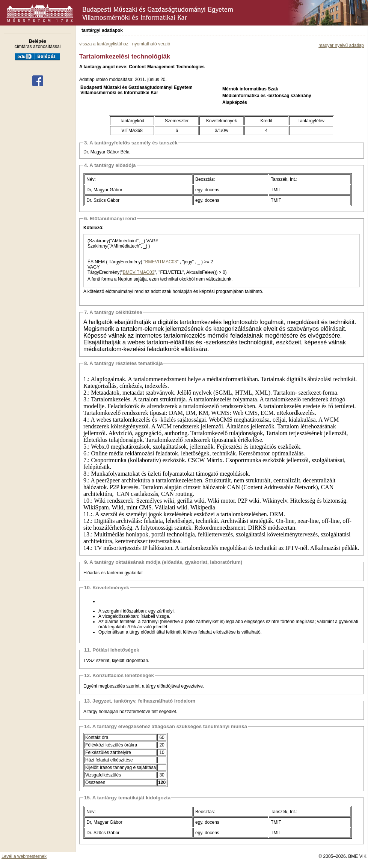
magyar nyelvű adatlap (341, 45)
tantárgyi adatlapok (102, 30)
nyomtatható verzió (151, 44)
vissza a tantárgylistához (104, 44)
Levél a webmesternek (24, 856)
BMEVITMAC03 (161, 262)
